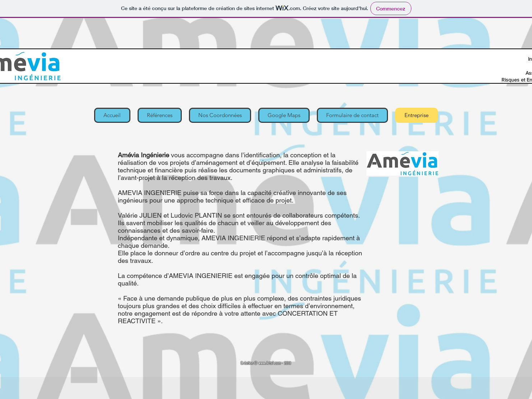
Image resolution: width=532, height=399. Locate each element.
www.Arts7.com (270, 363)
